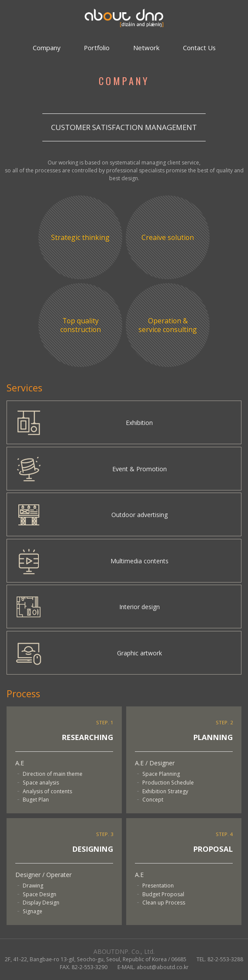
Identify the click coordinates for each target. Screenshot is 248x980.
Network (146, 48)
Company (46, 48)
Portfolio (97, 48)
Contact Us (199, 48)
